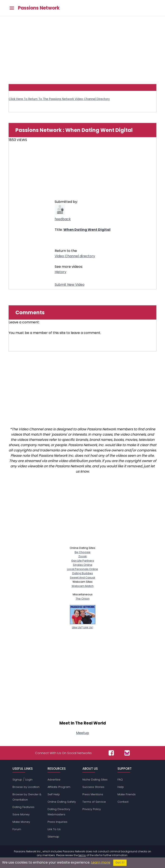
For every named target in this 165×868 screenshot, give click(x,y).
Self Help (54, 794)
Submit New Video (70, 285)
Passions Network (39, 8)
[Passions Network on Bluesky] (127, 753)
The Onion (83, 599)
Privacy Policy (92, 809)
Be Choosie (82, 552)
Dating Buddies (83, 573)
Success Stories (93, 787)
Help (121, 787)
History (61, 272)
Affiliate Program (59, 787)
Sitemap (53, 837)
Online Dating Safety (62, 802)
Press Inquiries (57, 822)
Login (29, 780)
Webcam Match (83, 586)
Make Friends (127, 794)
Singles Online (83, 565)
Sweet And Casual (82, 578)
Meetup (82, 733)
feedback (63, 219)
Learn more (101, 862)
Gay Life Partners (83, 561)
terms (82, 855)
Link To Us (54, 829)
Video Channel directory (75, 256)
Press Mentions (93, 794)
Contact (123, 802)
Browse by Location (26, 787)
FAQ (120, 780)
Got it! (120, 863)
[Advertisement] (82, 48)
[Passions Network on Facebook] (111, 753)
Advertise (54, 780)
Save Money (21, 814)
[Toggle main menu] (12, 8)
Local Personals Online (82, 569)
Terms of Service (94, 802)
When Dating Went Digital (87, 230)
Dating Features (23, 807)
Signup (17, 780)
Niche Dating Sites (95, 780)
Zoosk (83, 556)
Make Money (21, 822)
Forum (17, 829)
